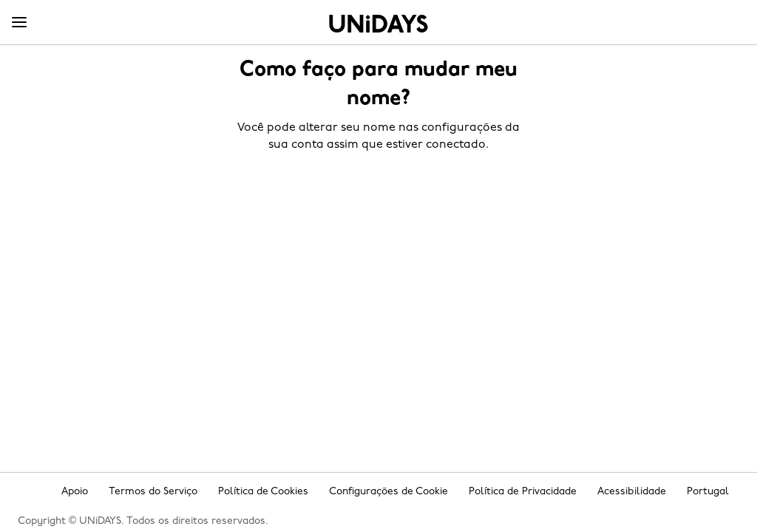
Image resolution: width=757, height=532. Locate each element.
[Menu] (19, 23)
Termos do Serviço (153, 492)
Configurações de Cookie (388, 492)
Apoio (75, 492)
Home (378, 24)
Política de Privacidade (523, 492)
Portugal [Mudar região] (708, 492)
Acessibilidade (632, 492)
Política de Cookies (263, 492)
